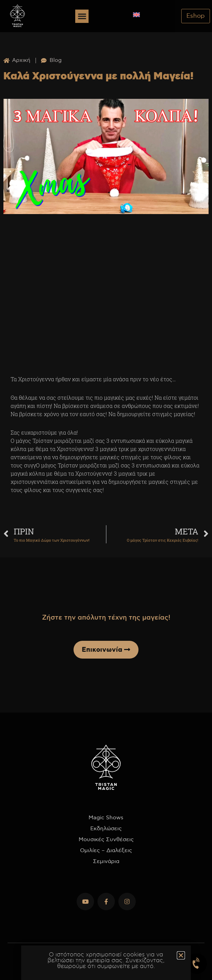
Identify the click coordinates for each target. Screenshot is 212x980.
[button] (82, 16)
